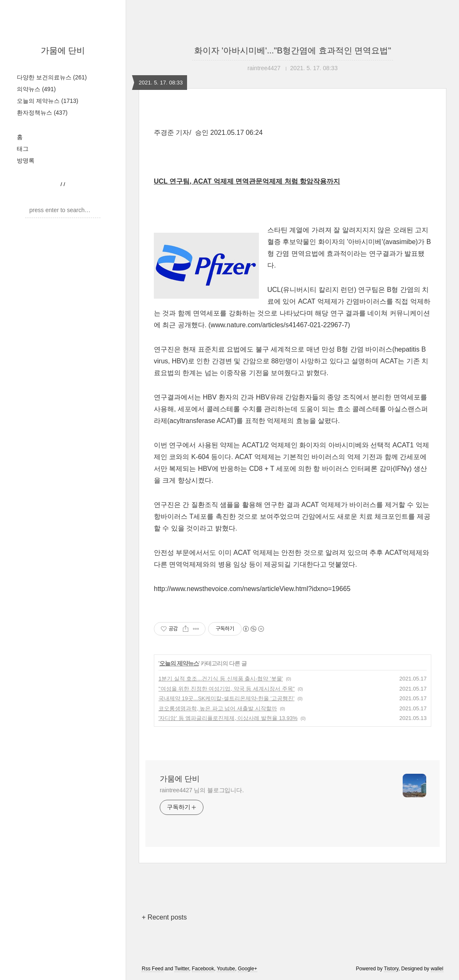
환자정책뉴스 (42, 113)
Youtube (226, 969)
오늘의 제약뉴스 (47, 101)
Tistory (391, 969)
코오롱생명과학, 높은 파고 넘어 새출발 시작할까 (218, 708)
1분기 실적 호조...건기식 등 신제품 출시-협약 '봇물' (221, 679)
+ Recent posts (164, 917)
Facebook (203, 969)
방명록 (26, 160)
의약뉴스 (36, 89)
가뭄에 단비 (63, 50)
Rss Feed (152, 969)
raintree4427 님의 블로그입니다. (202, 790)
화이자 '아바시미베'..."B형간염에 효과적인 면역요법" (293, 50)
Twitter (182, 969)
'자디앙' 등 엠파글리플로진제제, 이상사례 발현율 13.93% (228, 718)
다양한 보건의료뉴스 (52, 77)
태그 (23, 149)
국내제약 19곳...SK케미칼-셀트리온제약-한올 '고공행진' (226, 698)
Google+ (248, 969)
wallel (437, 969)
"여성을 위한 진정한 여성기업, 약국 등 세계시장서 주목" (227, 689)
